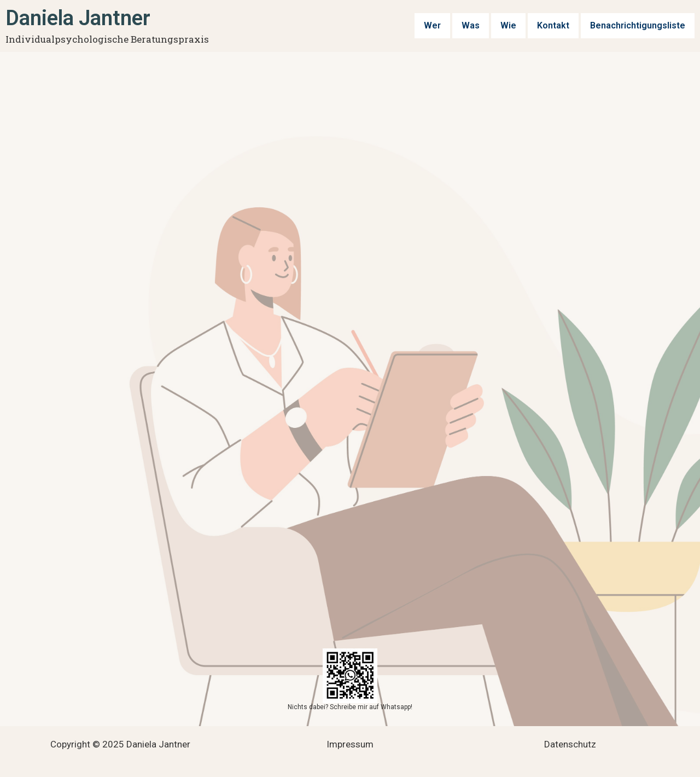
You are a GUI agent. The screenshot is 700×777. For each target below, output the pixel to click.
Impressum (350, 744)
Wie (513, 25)
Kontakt (558, 25)
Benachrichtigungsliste (640, 26)
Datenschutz (570, 744)
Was (475, 25)
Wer (437, 25)
